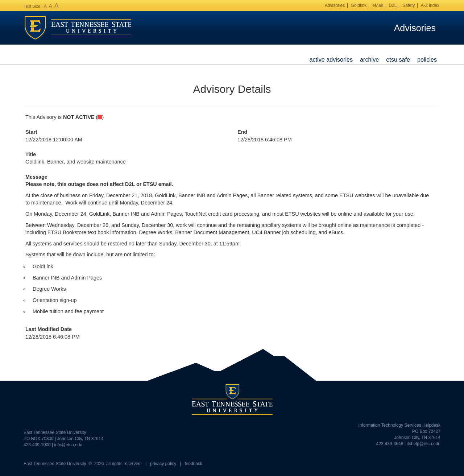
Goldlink (359, 5)
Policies (427, 59)
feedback (193, 464)
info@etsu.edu (69, 445)
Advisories (335, 5)
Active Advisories (331, 59)
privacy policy (163, 464)
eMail (378, 5)
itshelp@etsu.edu (424, 444)
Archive (369, 59)
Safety (409, 5)
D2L (393, 5)
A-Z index (430, 5)
